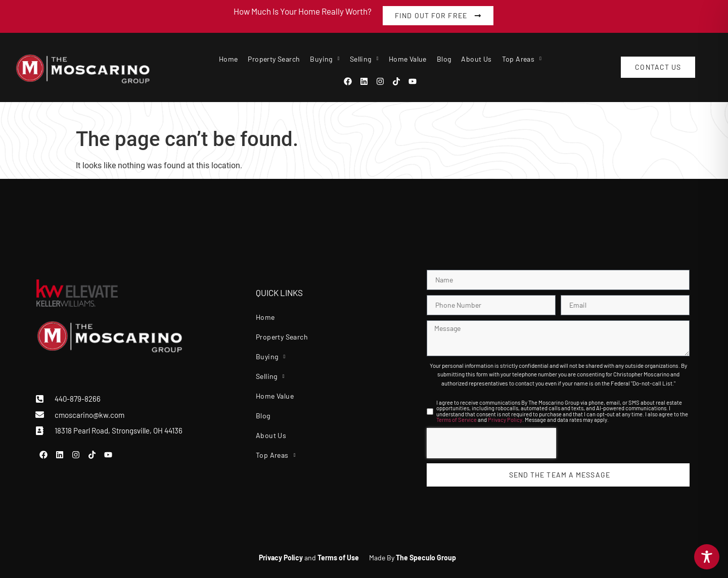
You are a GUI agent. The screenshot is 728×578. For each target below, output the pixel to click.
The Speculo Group (426, 558)
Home (229, 59)
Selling (364, 59)
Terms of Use (338, 558)
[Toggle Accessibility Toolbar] (707, 557)
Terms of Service (457, 420)
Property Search (274, 59)
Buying (325, 59)
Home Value (408, 59)
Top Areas (522, 59)
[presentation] (491, 443)
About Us (476, 59)
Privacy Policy (505, 420)
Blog (444, 59)
